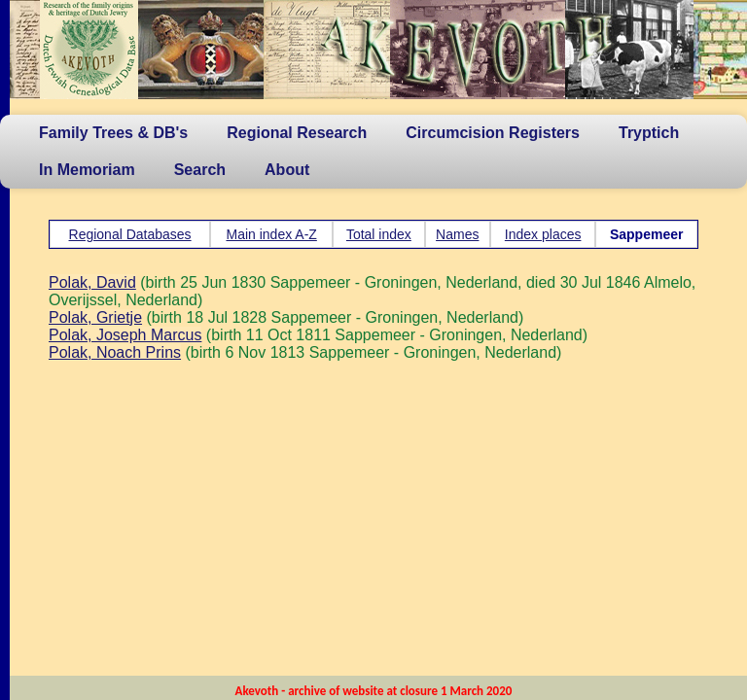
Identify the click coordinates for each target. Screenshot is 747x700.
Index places (543, 234)
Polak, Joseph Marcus (125, 335)
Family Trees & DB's (113, 133)
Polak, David (92, 282)
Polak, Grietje (95, 317)
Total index (379, 234)
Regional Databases (130, 234)
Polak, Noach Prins (115, 352)
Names (457, 234)
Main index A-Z (271, 234)
